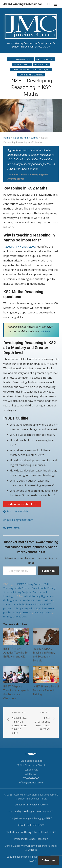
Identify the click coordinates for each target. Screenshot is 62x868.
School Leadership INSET (31, 825)
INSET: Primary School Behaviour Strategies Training (46, 691)
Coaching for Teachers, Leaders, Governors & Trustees (31, 859)
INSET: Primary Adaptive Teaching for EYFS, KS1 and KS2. (16, 653)
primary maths (11, 608)
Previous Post (20, 723)
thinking (7, 617)
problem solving (12, 612)
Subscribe (48, 571)
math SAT (48, 600)
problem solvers (47, 608)
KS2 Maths (24, 600)
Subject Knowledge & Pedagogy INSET (31, 818)
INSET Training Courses (21, 59)
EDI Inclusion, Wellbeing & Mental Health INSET (31, 832)
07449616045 (11, 528)
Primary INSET (43, 604)
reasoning (27, 612)
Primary (30, 604)
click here (45, 331)
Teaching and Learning (31, 75)
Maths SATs (18, 604)
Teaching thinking (43, 612)
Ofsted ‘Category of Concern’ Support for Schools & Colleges (31, 848)
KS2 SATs (36, 600)
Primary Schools (20, 70)
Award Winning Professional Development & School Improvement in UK (24, 4)
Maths (7, 604)
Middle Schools (22, 64)
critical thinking (32, 596)
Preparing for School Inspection (31, 839)
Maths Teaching (45, 59)
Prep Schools (41, 64)
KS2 (15, 600)
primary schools (29, 608)
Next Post (43, 721)
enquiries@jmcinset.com (18, 520)
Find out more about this (22, 504)
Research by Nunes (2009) (20, 247)
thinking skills (20, 617)
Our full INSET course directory (31, 805)
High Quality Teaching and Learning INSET (31, 811)
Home (7, 138)
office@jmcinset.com (31, 782)
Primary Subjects (42, 70)
